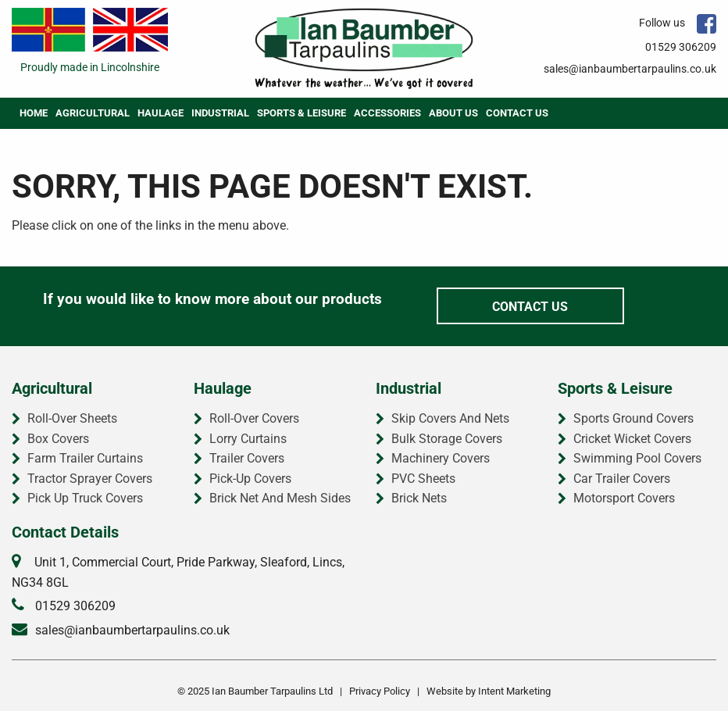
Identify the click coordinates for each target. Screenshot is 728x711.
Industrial (220, 113)
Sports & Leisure (302, 113)
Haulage (161, 113)
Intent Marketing (514, 691)
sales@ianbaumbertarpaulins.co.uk (630, 69)
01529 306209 (681, 47)
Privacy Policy (380, 691)
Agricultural (93, 113)
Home (34, 113)
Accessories (387, 113)
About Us (453, 113)
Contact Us (517, 113)
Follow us (678, 23)
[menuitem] (34, 113)
